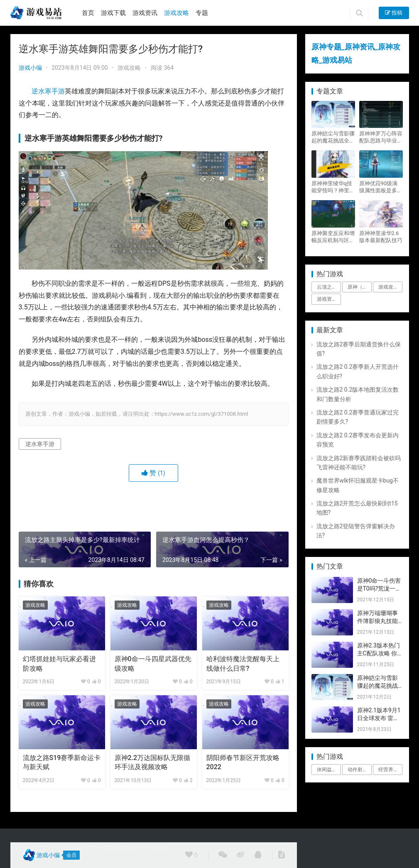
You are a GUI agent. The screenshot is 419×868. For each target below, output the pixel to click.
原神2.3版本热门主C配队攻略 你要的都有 (379, 653)
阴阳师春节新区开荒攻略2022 (243, 762)
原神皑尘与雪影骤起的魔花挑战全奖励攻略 (333, 137)
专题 (202, 13)
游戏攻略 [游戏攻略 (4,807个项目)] (388, 287)
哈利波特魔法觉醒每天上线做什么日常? (243, 663)
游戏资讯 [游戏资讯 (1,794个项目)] (327, 299)
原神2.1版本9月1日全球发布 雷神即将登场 (379, 718)
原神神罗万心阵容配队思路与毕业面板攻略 (381, 137)
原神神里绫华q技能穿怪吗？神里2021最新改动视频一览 (332, 187)
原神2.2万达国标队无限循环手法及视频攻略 (153, 762)
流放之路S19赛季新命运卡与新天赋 (62, 762)
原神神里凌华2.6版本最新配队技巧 (381, 237)
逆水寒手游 (48, 91)
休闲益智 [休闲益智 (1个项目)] (327, 770)
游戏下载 (113, 13)
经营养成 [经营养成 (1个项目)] (388, 770)
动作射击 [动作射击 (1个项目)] (358, 770)
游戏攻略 (176, 13)
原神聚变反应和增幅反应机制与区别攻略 (333, 237)
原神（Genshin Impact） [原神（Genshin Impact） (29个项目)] (360, 287)
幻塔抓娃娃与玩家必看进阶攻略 (59, 663)
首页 (88, 13)
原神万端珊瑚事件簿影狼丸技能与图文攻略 (377, 621)
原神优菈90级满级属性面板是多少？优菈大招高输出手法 (381, 187)
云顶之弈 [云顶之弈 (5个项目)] (327, 287)
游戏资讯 (145, 13)
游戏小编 (30, 68)
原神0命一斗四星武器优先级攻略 (153, 663)
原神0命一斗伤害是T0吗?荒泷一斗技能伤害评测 (379, 589)
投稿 (394, 13)
